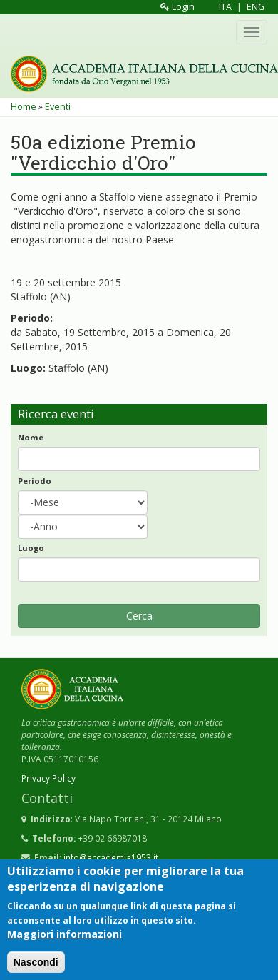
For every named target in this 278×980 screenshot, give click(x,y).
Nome (31, 437)
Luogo (31, 548)
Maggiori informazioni (65, 942)
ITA (225, 7)
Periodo (35, 481)
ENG (256, 7)
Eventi (58, 107)
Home (24, 107)
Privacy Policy (48, 778)
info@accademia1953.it (111, 857)
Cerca (139, 616)
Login (177, 7)
